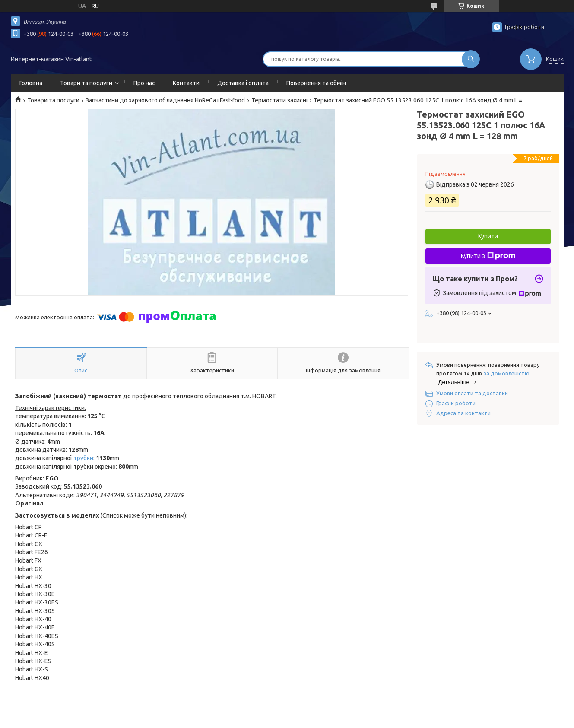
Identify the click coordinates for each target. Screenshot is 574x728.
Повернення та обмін (316, 83)
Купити (488, 236)
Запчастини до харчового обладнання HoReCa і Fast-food (165, 100)
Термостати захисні (279, 100)
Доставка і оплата (243, 83)
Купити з (488, 256)
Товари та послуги (86, 83)
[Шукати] (471, 59)
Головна (31, 83)
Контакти (186, 83)
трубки (83, 458)
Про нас (144, 83)
